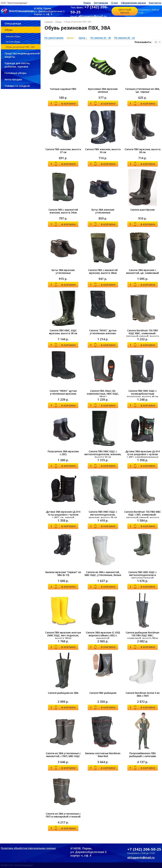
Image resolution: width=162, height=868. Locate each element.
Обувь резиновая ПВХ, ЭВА (20, 47)
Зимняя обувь (13, 36)
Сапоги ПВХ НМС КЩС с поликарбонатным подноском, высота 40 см (142, 394)
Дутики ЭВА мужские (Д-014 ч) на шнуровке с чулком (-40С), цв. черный (63, 515)
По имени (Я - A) (124, 38)
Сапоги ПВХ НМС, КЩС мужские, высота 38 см (63, 332)
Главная (48, 22)
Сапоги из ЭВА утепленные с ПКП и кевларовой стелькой (63, 815)
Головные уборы (15, 73)
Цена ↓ (83, 38)
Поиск (87, 3)
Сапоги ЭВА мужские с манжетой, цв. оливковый (142, 271)
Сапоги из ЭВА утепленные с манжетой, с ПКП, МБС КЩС (63, 755)
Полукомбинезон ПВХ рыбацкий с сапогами (143, 755)
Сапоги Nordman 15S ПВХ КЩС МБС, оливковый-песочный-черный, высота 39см (143, 335)
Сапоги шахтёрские (142, 210)
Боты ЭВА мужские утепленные (63, 271)
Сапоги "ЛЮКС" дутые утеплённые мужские (63, 392)
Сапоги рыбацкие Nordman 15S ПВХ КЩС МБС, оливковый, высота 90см (142, 635)
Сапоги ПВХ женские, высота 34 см (103, 151)
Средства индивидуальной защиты (22, 55)
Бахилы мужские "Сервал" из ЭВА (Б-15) (63, 574)
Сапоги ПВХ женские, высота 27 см (63, 151)
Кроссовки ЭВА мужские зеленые (103, 90)
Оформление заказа (133, 3)
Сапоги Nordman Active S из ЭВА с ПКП (143, 694)
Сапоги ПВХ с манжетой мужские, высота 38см (103, 271)
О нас (115, 3)
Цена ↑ (71, 38)
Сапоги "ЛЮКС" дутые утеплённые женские (103, 332)
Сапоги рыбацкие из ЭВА (63, 693)
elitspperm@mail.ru (92, 16)
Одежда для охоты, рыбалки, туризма (17, 65)
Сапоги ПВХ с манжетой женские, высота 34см (63, 211)
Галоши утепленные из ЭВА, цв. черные (143, 90)
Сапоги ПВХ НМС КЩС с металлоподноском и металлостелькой (142, 575)
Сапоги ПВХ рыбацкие (103, 693)
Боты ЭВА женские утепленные (103, 211)
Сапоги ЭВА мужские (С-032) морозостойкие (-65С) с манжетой (103, 635)
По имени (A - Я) (101, 38)
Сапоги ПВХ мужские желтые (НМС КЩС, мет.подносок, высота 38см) (63, 635)
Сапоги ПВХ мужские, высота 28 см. (143, 151)
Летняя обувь (13, 42)
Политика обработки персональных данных (28, 848)
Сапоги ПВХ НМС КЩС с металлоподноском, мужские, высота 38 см (103, 515)
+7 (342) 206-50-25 (144, 849)
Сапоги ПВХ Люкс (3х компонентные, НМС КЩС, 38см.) (103, 394)
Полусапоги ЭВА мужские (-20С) (63, 453)
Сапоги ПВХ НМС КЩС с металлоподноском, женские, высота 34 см (103, 454)
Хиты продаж (13, 79)
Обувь (9, 30)
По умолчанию (54, 38)
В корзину (69, 104)
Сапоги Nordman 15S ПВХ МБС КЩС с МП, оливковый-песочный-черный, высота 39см (143, 516)
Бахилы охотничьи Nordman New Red (103, 755)
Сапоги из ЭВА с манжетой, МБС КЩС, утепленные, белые (103, 574)
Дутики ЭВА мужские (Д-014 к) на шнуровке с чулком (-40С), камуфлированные (142, 454)
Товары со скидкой (17, 86)
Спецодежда (13, 23)
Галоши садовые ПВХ (63, 89)
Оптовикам (101, 3)
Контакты (155, 3)
